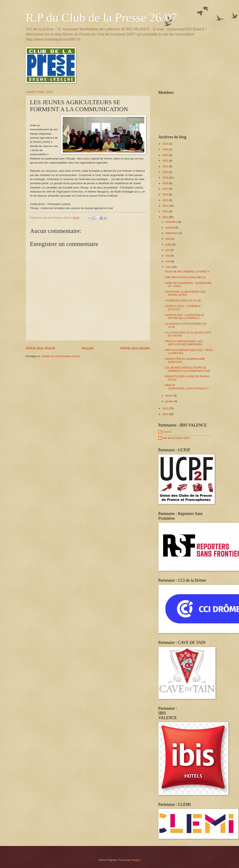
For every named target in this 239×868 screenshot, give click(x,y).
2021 (166, 166)
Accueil (88, 348)
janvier (170, 401)
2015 (166, 200)
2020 (166, 172)
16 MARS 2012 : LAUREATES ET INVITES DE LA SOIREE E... (185, 317)
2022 (166, 161)
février (170, 396)
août (168, 239)
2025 (166, 144)
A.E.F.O (167, 432)
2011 (166, 408)
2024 (166, 149)
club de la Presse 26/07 (176, 438)
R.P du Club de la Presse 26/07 (102, 18)
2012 (166, 217)
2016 (166, 194)
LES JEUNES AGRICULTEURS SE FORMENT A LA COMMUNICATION (188, 369)
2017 (166, 189)
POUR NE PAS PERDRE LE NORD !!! (187, 272)
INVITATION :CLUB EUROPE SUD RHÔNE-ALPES (185, 293)
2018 (166, 183)
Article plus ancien (135, 348)
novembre (172, 222)
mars (169, 267)
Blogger (136, 860)
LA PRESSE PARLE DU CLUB (183, 301)
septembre (172, 233)
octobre (170, 228)
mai (168, 256)
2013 (166, 211)
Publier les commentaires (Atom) (61, 356)
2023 (166, 155)
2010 (166, 414)
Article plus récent (40, 348)
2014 (166, 206)
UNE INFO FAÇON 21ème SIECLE (186, 277)
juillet (169, 244)
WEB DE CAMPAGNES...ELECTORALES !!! (187, 387)
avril (168, 261)
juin (168, 250)
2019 (166, 178)
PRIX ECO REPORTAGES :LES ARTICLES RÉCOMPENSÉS (184, 343)
